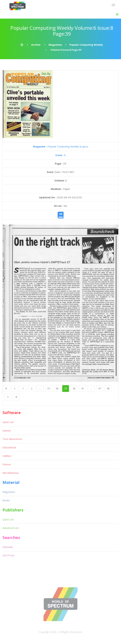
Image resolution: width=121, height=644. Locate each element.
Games (7, 430)
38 (57, 388)
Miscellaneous (11, 473)
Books (6, 500)
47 (100, 388)
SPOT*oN (8, 555)
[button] (117, 14)
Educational (9, 447)
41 (83, 388)
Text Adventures (12, 439)
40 (74, 388)
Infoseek (8, 547)
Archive (36, 45)
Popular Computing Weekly (86, 45)
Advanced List (11, 528)
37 (49, 388)
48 (108, 388)
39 (66, 388)
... (40, 388)
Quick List (8, 422)
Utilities (7, 456)
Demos (7, 464)
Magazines (55, 45)
